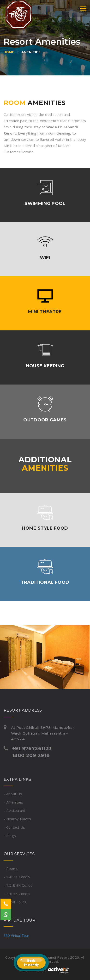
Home (9, 52)
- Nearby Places (17, 819)
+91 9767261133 (32, 748)
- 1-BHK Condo (17, 877)
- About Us (13, 794)
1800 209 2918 (31, 755)
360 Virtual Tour (16, 936)
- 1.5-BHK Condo (18, 885)
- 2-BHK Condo (17, 894)
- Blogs (10, 836)
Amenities (31, 52)
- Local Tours (15, 902)
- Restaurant (15, 810)
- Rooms (11, 868)
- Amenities (13, 802)
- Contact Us (14, 827)
